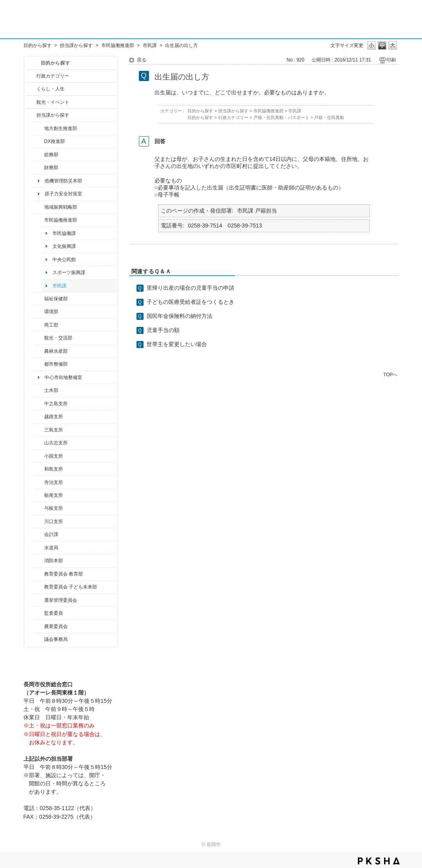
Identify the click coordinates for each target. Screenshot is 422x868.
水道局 (51, 548)
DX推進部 (55, 141)
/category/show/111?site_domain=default (39, 600)
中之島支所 (56, 404)
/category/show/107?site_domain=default (39, 404)
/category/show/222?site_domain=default (39, 626)
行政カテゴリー (53, 76)
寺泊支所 (54, 482)
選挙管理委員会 (61, 600)
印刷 (391, 60)
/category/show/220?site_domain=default (39, 613)
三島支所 (54, 430)
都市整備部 (56, 364)
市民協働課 (64, 233)
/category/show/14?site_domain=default (39, 299)
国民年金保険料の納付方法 (180, 316)
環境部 (51, 312)
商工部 (51, 325)
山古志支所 (56, 443)
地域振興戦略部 (61, 207)
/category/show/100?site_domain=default (39, 128)
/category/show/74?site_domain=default (39, 456)
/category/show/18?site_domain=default (31, 102)
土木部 (51, 390)
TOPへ (390, 374)
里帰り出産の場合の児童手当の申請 (190, 288)
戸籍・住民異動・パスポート (281, 117)
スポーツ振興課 (69, 272)
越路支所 (54, 417)
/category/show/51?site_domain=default (39, 587)
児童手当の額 (163, 330)
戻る (142, 60)
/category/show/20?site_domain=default (39, 338)
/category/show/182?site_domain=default (39, 364)
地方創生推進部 (61, 128)
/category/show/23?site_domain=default (39, 312)
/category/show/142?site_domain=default (39, 417)
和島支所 (54, 469)
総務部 (51, 155)
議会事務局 (56, 639)
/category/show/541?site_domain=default (39, 141)
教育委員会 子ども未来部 (71, 587)
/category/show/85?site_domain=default (39, 561)
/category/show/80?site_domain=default (39, 495)
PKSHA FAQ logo (379, 861)
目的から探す (38, 45)
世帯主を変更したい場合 (177, 344)
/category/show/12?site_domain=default (31, 89)
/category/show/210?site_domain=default (39, 534)
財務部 (51, 168)
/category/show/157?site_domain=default (39, 639)
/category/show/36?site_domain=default (39, 325)
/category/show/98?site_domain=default (39, 443)
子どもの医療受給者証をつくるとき (190, 302)
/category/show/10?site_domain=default (39, 155)
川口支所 (54, 522)
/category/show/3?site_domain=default (31, 76)
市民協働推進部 (118, 45)
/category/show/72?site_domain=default (39, 168)
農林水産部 (56, 351)
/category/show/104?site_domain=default (39, 207)
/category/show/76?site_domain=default (39, 351)
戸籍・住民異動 (329, 117)
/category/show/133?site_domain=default (39, 522)
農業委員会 (56, 626)
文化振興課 (64, 246)
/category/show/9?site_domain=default (31, 115)
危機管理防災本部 (63, 181)
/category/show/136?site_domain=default (39, 508)
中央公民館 (64, 260)
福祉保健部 (56, 299)
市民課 (150, 45)
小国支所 (54, 456)
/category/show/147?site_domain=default (39, 548)
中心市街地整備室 (63, 377)
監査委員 (54, 613)
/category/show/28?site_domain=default (39, 390)
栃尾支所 (54, 495)
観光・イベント (53, 102)
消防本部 (54, 561)
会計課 (51, 534)
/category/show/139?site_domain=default (39, 469)
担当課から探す (76, 45)
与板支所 (54, 508)
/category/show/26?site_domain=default (39, 220)
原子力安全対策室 (63, 194)
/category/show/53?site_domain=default (39, 430)
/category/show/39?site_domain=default (39, 574)
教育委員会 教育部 (64, 574)
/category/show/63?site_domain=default (39, 482)
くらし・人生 (50, 89)
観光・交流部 (58, 338)
